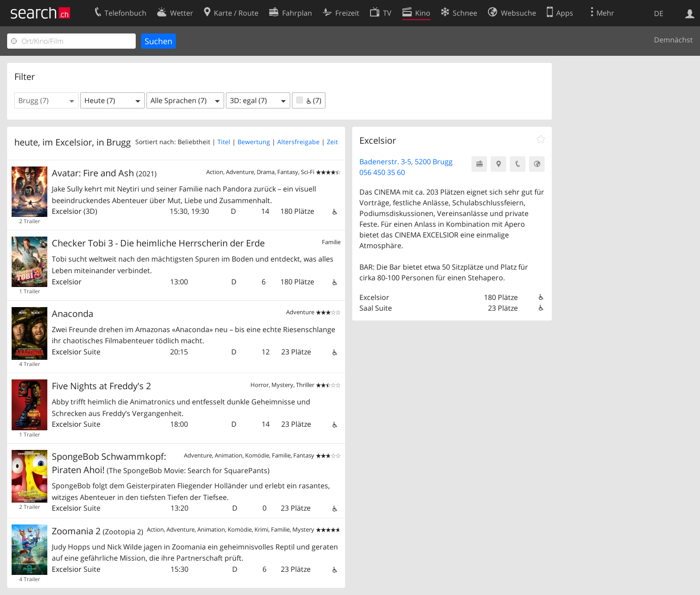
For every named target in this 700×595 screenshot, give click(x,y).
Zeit (332, 142)
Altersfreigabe (298, 142)
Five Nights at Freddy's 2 (101, 386)
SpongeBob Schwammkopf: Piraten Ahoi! (161, 463)
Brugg (119, 142)
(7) (309, 100)
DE (659, 13)
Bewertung (254, 142)
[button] (46, 100)
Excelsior (67, 211)
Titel (224, 142)
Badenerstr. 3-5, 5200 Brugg (406, 162)
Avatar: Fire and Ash (104, 173)
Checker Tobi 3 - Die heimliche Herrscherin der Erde (158, 243)
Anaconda (73, 314)
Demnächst (673, 40)
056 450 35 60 (382, 172)
